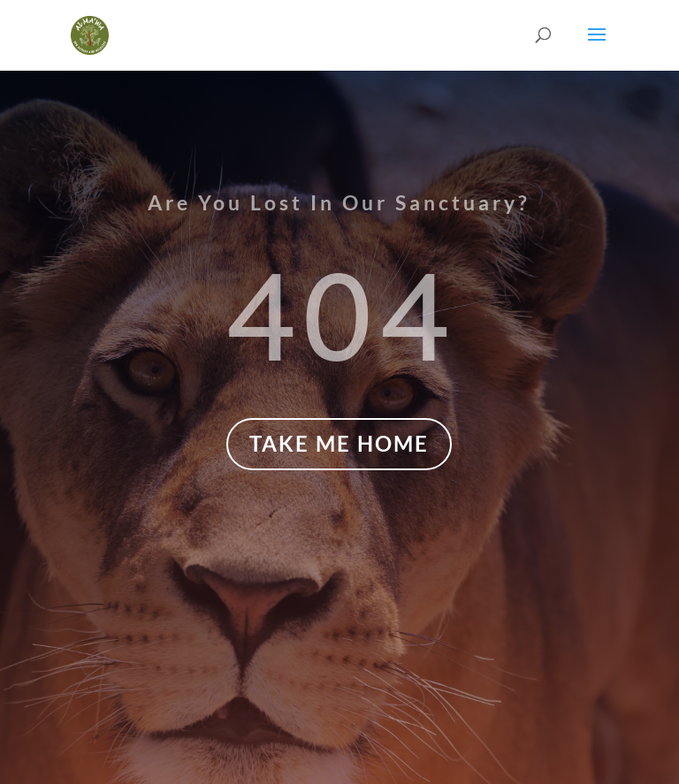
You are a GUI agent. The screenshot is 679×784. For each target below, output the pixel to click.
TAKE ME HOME (339, 443)
